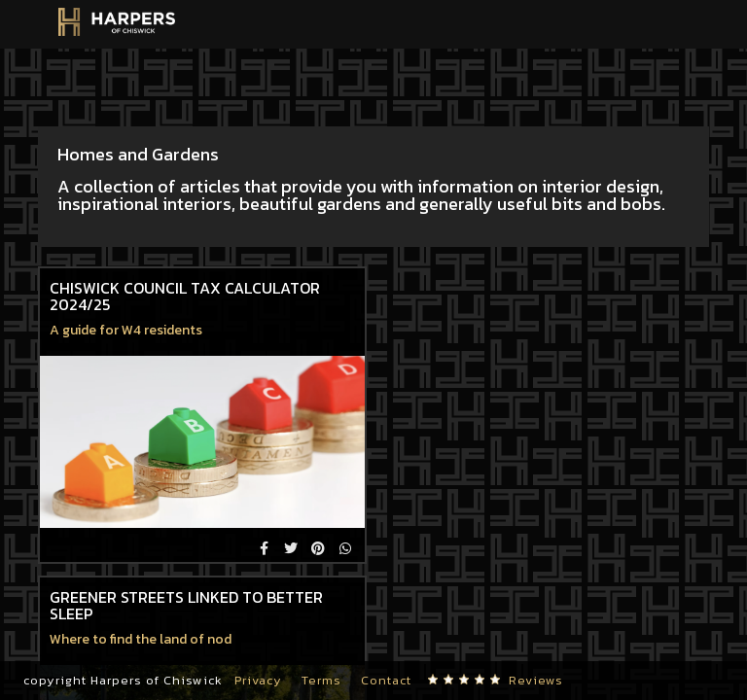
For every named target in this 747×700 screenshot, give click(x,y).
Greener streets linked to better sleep (186, 606)
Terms (321, 680)
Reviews (536, 680)
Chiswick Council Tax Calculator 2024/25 (185, 297)
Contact (386, 680)
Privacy (258, 680)
